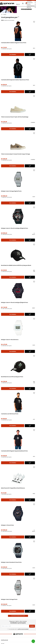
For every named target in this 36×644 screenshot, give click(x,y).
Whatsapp (33, 641)
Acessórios (31, 3)
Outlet (29, 9)
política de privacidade (23, 629)
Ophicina (7, 3)
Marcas (31, 7)
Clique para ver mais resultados (18, 616)
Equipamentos (31, 6)
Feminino (31, 1)
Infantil (31, 4)
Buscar (18, 3)
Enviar (32, 626)
